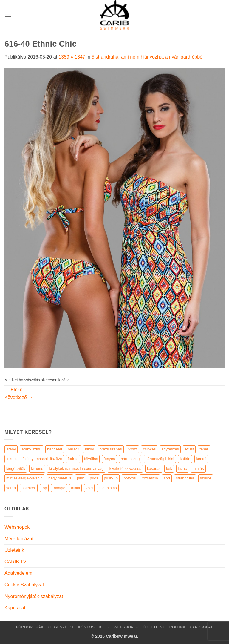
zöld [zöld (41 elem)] (89, 488)
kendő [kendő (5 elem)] (201, 459)
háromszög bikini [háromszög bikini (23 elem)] (160, 459)
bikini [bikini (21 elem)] (89, 449)
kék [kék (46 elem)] (169, 469)
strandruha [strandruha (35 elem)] (185, 478)
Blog (104, 627)
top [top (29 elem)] (44, 488)
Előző (13, 390)
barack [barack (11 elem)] (73, 449)
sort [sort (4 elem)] (167, 478)
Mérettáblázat (19, 539)
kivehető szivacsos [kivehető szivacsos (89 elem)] (125, 469)
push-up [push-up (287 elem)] (111, 478)
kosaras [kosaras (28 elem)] (154, 469)
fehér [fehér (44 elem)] (204, 449)
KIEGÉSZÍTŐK (61, 627)
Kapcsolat (15, 608)
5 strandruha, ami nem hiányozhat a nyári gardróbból (147, 57)
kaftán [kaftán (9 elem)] (185, 459)
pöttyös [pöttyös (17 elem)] (130, 478)
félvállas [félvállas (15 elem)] (91, 459)
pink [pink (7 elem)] (80, 478)
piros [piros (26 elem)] (94, 478)
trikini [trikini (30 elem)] (75, 488)
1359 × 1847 (72, 57)
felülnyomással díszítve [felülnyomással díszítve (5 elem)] (42, 459)
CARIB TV (16, 562)
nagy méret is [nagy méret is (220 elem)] (60, 478)
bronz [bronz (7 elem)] (132, 449)
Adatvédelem (18, 573)
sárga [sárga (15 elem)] (11, 488)
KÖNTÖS (86, 627)
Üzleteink (14, 550)
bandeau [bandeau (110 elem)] (55, 449)
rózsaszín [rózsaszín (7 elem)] (150, 478)
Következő (19, 397)
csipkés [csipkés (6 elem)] (149, 449)
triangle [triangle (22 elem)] (59, 488)
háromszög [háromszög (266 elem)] (130, 459)
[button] (8, 15)
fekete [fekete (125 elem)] (11, 459)
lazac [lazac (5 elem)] (182, 469)
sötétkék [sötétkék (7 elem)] (29, 488)
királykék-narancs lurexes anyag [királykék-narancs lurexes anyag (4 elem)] (76, 469)
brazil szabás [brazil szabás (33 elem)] (111, 449)
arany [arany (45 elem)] (11, 449)
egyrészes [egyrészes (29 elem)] (170, 449)
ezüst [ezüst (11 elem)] (189, 449)
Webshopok (17, 527)
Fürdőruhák (30, 627)
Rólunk (178, 627)
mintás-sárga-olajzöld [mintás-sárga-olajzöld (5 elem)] (24, 478)
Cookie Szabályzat (24, 585)
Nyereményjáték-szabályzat (34, 596)
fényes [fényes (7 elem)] (109, 459)
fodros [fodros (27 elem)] (73, 459)
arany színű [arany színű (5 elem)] (31, 449)
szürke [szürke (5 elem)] (206, 478)
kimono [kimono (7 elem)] (37, 469)
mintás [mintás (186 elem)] (198, 469)
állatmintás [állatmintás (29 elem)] (108, 488)
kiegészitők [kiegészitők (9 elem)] (16, 469)
